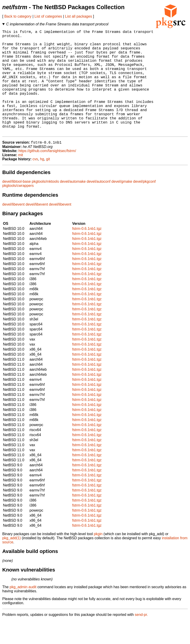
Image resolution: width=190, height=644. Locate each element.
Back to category (18, 16)
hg (42, 183)
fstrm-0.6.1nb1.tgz (87, 252)
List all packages (78, 16)
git (48, 183)
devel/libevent (13, 228)
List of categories (48, 16)
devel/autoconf (99, 205)
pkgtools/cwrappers (18, 209)
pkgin (98, 557)
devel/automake (73, 205)
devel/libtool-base (17, 205)
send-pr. (141, 638)
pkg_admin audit (23, 610)
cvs (35, 183)
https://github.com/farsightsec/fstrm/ (47, 174)
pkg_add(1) (12, 562)
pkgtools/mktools (45, 205)
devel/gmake (122, 205)
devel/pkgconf (144, 205)
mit (20, 178)
